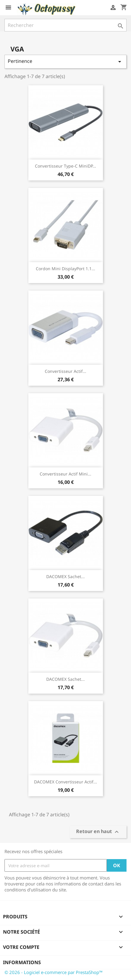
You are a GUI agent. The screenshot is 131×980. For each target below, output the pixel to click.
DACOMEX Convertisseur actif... (65, 782)
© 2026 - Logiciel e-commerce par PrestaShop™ (54, 972)
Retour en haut (98, 832)
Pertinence (65, 61)
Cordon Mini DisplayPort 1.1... (65, 269)
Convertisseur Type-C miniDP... (65, 166)
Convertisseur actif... (65, 371)
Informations (22, 962)
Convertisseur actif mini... (65, 474)
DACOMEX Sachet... (65, 576)
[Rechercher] (65, 25)
